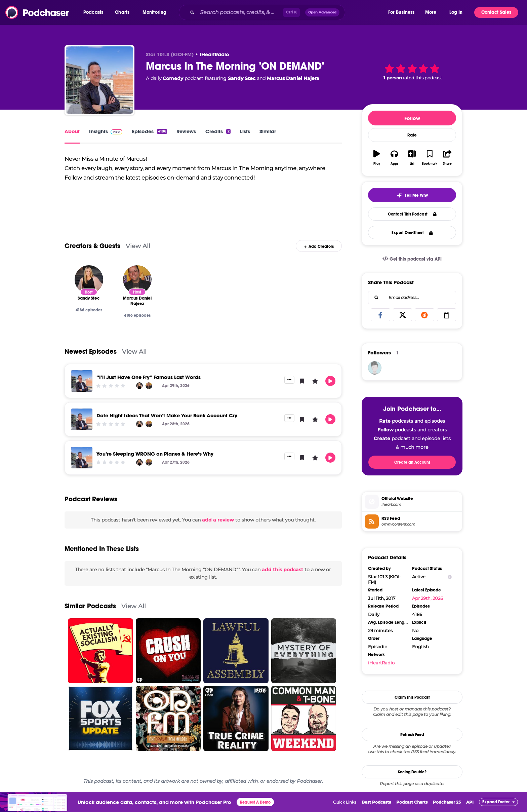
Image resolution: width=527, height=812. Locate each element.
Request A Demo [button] (255, 802)
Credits (218, 131)
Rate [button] (412, 135)
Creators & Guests (92, 246)
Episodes (149, 131)
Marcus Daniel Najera (293, 78)
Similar (268, 131)
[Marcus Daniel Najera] (137, 280)
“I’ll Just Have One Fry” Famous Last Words (149, 377)
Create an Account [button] (412, 462)
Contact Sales (496, 12)
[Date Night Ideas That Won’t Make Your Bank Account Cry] (82, 419)
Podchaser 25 (447, 802)
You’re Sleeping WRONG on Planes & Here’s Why (155, 454)
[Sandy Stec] (89, 280)
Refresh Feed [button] (412, 735)
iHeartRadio (215, 54)
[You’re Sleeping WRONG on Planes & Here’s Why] (82, 458)
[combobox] (283, 12)
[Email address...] (412, 298)
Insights (106, 131)
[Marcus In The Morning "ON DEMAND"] (99, 80)
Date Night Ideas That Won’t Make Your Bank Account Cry (167, 415)
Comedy (173, 78)
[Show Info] (450, 577)
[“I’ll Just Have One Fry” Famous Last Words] (82, 381)
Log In (456, 12)
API (470, 802)
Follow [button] (412, 118)
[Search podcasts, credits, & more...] (240, 12)
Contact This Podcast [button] (412, 214)
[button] (95, 12)
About (72, 131)
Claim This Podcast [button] (412, 697)
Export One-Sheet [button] (412, 233)
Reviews (186, 131)
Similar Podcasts (90, 606)
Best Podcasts (376, 802)
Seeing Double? (412, 772)
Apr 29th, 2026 (428, 598)
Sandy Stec (242, 78)
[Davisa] (375, 368)
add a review (218, 520)
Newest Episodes (91, 352)
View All (138, 246)
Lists (245, 131)
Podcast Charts (412, 802)
